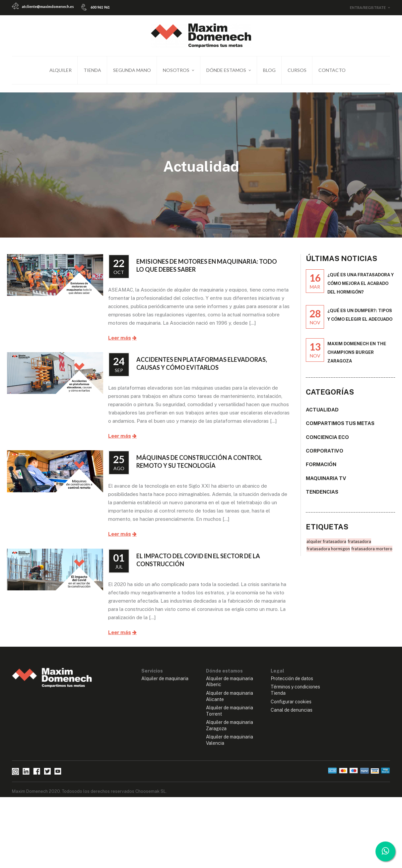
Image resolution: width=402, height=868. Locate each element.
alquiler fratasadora (326, 545)
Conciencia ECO (327, 441)
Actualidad (322, 414)
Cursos (297, 70)
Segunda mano (132, 70)
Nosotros (176, 70)
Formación (321, 468)
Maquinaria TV (326, 482)
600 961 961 (100, 7)
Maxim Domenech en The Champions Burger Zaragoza (357, 356)
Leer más (120, 342)
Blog (269, 70)
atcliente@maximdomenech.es (48, 6)
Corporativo (325, 455)
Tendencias (322, 496)
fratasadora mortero (372, 553)
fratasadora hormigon (328, 553)
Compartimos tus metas (340, 427)
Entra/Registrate (368, 7)
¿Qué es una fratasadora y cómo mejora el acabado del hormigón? (361, 287)
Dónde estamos (226, 70)
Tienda (92, 70)
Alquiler (61, 70)
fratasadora (359, 545)
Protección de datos (292, 682)
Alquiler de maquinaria (165, 682)
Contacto (332, 70)
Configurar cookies (291, 706)
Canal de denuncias (292, 714)
